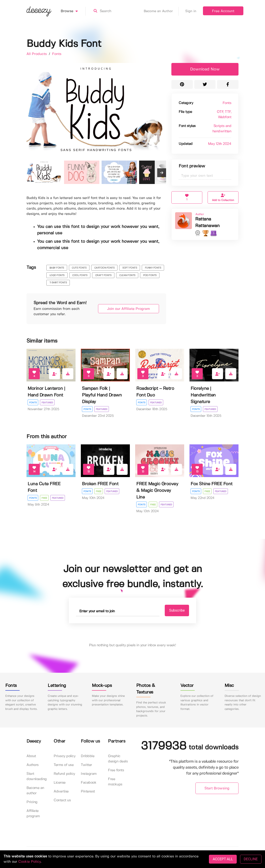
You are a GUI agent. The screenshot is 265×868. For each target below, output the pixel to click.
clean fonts (127, 275)
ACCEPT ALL (223, 859)
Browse (73, 11)
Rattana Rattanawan (207, 223)
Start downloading (37, 776)
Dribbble (88, 756)
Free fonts (116, 770)
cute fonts (79, 268)
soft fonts (130, 268)
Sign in (191, 11)
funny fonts (153, 268)
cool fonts (80, 275)
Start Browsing (217, 788)
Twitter (86, 765)
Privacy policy (64, 756)
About (31, 756)
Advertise (61, 791)
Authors (33, 765)
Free (44, 498)
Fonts (57, 54)
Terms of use (64, 765)
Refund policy (64, 774)
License (60, 783)
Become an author (35, 791)
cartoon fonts (104, 268)
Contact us (62, 800)
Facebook (89, 783)
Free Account (223, 11)
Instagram (89, 774)
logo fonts (57, 275)
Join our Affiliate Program (129, 309)
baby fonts (57, 268)
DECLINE (251, 859)
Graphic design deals (118, 759)
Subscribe (177, 610)
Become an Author (161, 11)
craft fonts (103, 275)
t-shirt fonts (58, 283)
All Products (37, 54)
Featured (47, 403)
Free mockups (115, 782)
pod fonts (150, 275)
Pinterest (88, 791)
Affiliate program (33, 814)
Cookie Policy (29, 862)
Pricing (32, 802)
